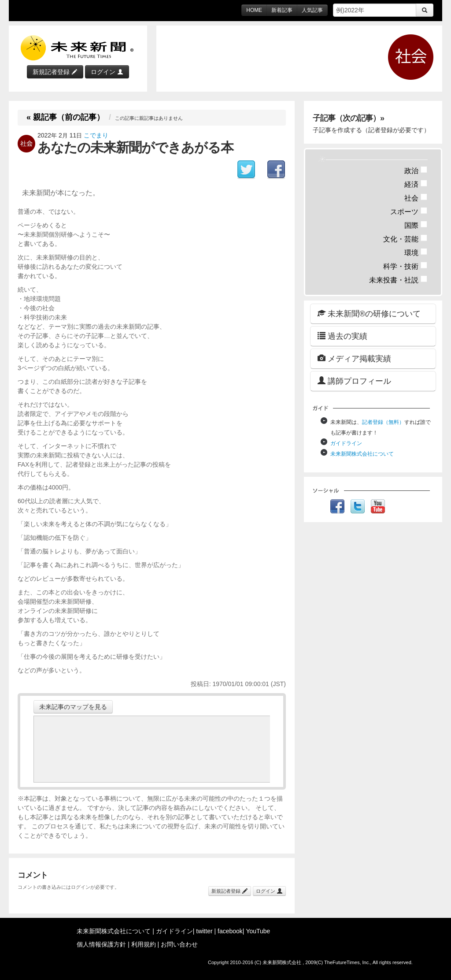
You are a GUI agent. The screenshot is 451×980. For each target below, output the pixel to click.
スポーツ (409, 212)
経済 (416, 184)
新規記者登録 (55, 72)
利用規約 (144, 944)
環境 (416, 253)
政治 (416, 171)
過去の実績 (342, 336)
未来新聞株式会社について (362, 454)
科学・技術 (405, 266)
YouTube (258, 931)
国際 (416, 225)
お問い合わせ (179, 944)
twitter (204, 931)
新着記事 (282, 10)
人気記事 (312, 10)
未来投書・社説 (398, 280)
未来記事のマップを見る (73, 707)
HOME (254, 10)
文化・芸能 (405, 239)
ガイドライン (346, 443)
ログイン (107, 72)
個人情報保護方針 (101, 944)
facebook (230, 931)
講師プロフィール (354, 381)
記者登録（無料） (383, 422)
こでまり (96, 135)
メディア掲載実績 (354, 358)
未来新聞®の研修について (369, 314)
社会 (416, 198)
